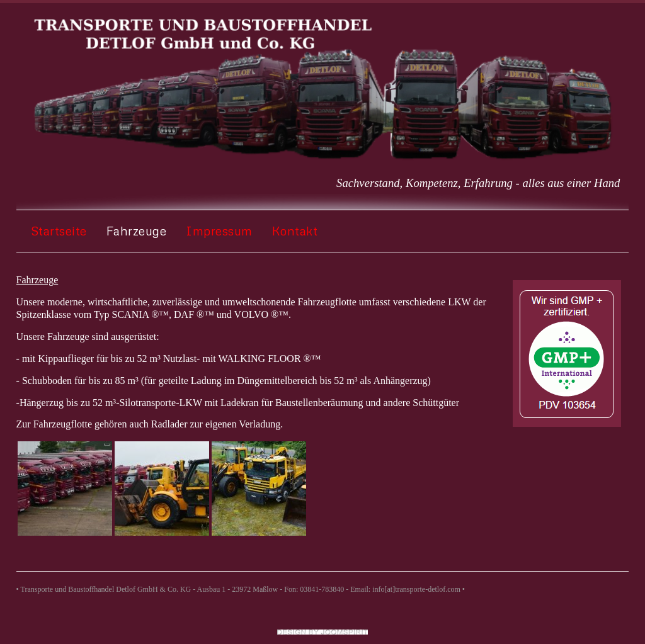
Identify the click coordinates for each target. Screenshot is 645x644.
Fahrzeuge (137, 231)
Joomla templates (322, 632)
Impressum (219, 231)
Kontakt (295, 231)
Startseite (59, 231)
